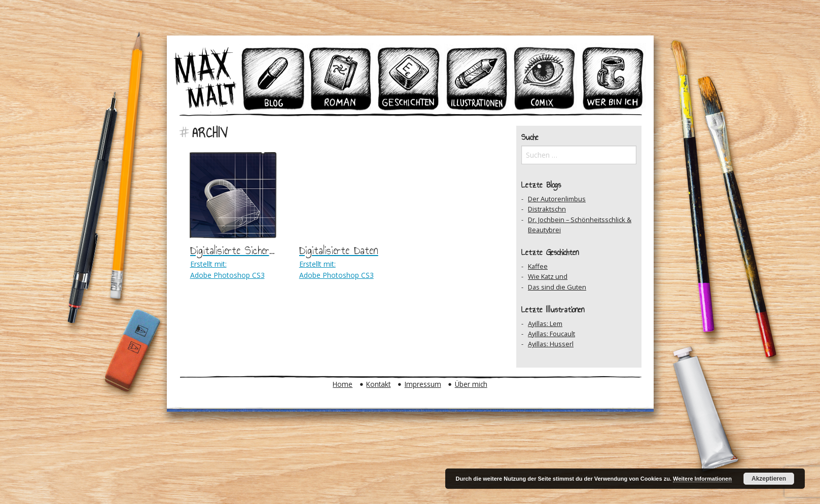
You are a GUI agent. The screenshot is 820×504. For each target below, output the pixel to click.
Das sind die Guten (557, 287)
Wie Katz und (548, 276)
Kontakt (378, 384)
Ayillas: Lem (545, 323)
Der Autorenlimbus (557, 199)
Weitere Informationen (702, 479)
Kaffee (538, 266)
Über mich (471, 384)
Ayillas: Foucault (551, 334)
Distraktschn (547, 209)
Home (343, 384)
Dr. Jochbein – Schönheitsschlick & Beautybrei (580, 225)
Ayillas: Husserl (551, 344)
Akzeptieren (769, 479)
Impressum (423, 384)
